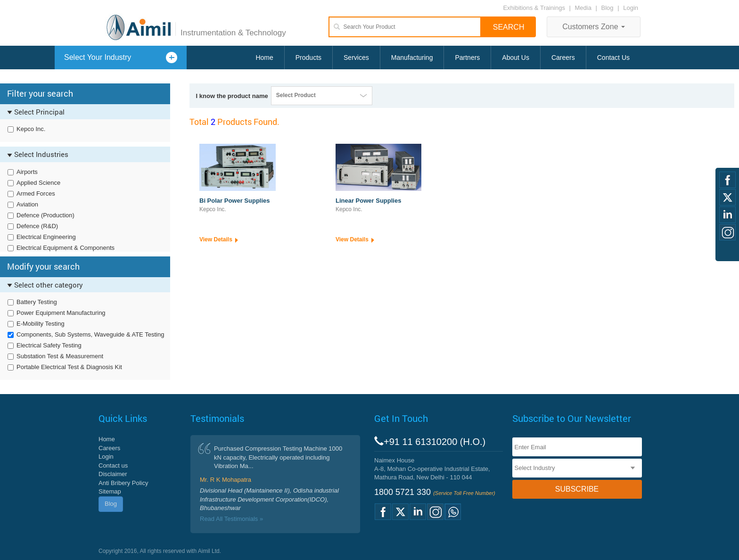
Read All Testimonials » (231, 519)
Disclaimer (113, 474)
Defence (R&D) (37, 226)
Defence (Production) (45, 215)
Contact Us (613, 58)
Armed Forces (36, 194)
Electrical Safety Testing (49, 345)
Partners (467, 58)
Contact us (113, 465)
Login (631, 8)
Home (264, 58)
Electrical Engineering (46, 237)
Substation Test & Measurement (60, 356)
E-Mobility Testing (41, 324)
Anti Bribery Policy (123, 483)
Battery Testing (37, 302)
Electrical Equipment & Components (66, 248)
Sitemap (110, 491)
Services (356, 58)
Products (308, 58)
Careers (563, 58)
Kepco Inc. (31, 129)
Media (584, 8)
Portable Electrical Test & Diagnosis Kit (69, 367)
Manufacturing (412, 58)
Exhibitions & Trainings (534, 8)
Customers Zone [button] (594, 27)
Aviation (27, 204)
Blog (608, 8)
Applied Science (38, 183)
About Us (516, 58)
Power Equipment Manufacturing (61, 313)
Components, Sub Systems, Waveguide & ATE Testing (90, 334)
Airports (27, 172)
